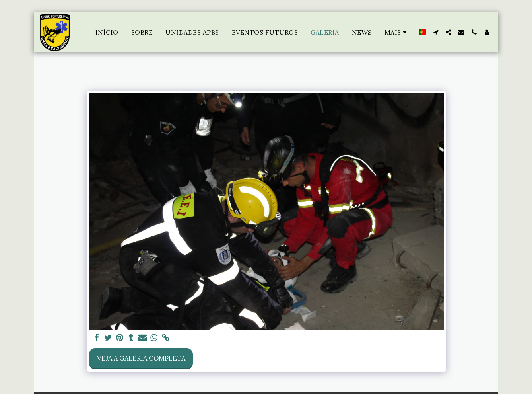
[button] (436, 32)
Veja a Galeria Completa (141, 358)
